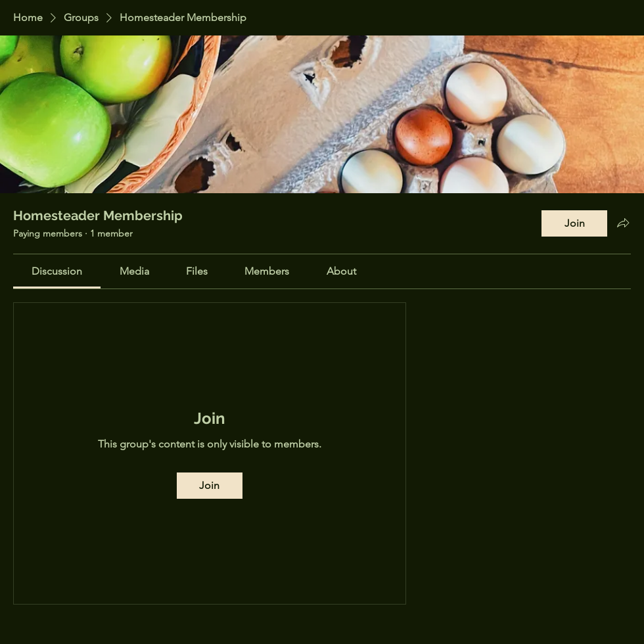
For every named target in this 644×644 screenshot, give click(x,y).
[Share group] (623, 223)
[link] (57, 271)
